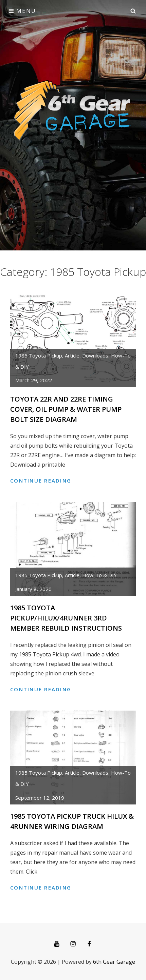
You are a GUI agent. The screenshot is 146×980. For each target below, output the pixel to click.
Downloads (95, 355)
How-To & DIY (99, 575)
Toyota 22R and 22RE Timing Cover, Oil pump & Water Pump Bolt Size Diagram (66, 409)
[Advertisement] (73, 98)
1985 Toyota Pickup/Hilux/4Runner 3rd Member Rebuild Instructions (66, 618)
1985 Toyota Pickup (39, 355)
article (72, 355)
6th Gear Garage (114, 962)
